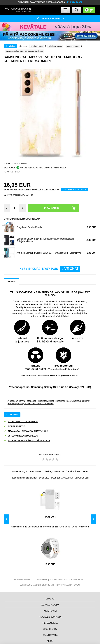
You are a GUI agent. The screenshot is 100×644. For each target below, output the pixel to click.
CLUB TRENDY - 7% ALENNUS (21, 422)
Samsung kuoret (81, 401)
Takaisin (12, 46)
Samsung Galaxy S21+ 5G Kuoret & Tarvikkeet (31, 404)
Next (94, 519)
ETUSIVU (50, 599)
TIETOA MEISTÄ (50, 623)
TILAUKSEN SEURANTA (50, 617)
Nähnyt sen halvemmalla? (18, 195)
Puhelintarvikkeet (45, 401)
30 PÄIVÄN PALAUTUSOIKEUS (21, 436)
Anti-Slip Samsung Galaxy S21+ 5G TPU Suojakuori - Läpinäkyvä (49, 253)
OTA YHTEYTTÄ (50, 635)
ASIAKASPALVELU (50, 605)
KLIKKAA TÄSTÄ (75, 2)
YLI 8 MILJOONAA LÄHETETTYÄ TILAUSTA (27, 441)
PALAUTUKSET (50, 611)
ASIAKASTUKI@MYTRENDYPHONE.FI (68, 580)
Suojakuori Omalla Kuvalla (30, 227)
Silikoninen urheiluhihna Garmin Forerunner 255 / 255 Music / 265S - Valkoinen (50, 527)
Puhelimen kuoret (63, 401)
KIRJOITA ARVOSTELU (50, 455)
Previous (6, 519)
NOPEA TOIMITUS (15, 426)
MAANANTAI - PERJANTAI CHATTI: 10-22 (26, 431)
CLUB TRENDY (50, 629)
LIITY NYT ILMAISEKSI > (74, 190)
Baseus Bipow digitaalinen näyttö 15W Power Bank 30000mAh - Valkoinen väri (50, 478)
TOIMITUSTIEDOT (12, 172)
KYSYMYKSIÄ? (50, 269)
